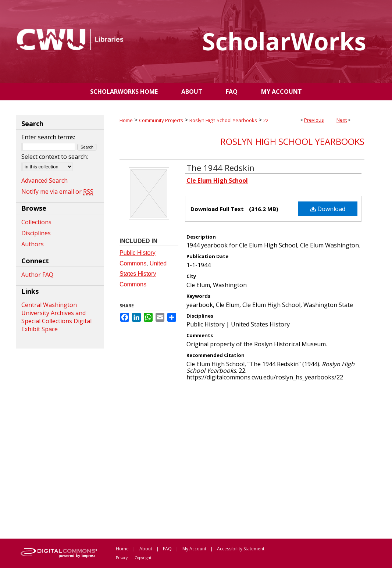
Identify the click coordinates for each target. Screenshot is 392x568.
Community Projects (161, 120)
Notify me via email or (57, 192)
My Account (194, 549)
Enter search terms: (48, 137)
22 (266, 120)
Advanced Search (44, 181)
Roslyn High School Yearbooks (223, 120)
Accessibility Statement (241, 549)
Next (342, 120)
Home (126, 120)
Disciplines (36, 233)
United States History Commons (143, 274)
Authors (33, 244)
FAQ (167, 549)
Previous (314, 120)
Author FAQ (37, 275)
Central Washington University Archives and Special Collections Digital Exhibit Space (56, 317)
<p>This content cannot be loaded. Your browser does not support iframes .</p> (242, 459)
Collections (36, 222)
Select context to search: (55, 157)
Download (328, 209)
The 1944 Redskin (220, 168)
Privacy (122, 558)
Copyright (143, 558)
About (146, 549)
